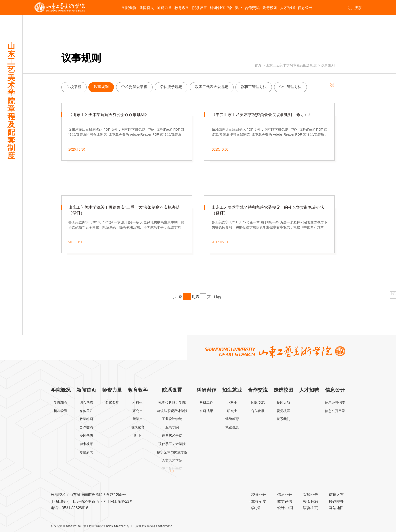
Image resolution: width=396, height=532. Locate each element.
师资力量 (164, 8)
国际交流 (258, 402)
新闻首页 (147, 8)
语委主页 (311, 508)
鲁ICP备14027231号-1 (118, 526)
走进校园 (270, 8)
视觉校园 (283, 411)
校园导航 (283, 402)
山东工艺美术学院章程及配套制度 (291, 65)
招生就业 (235, 8)
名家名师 (112, 402)
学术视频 (86, 444)
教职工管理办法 (254, 87)
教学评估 (285, 501)
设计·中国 (285, 508)
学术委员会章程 (134, 87)
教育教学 (182, 8)
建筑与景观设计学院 (172, 411)
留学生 (138, 419)
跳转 (217, 297)
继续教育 (138, 427)
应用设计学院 (172, 469)
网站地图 (336, 508)
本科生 (138, 402)
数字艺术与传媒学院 (172, 452)
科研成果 (206, 411)
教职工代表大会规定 (212, 87)
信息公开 (305, 8)
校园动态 (86, 436)
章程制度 (259, 501)
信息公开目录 (335, 411)
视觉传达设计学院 (172, 402)
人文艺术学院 (172, 460)
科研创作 (217, 8)
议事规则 (328, 65)
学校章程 (74, 87)
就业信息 (232, 427)
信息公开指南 (335, 402)
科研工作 (206, 402)
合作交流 (252, 8)
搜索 (355, 8)
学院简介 (61, 402)
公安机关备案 (141, 526)
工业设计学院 (172, 419)
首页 (258, 65)
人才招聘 (287, 8)
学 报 (255, 508)
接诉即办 (336, 501)
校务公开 (259, 495)
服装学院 (172, 427)
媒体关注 (86, 411)
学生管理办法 (291, 87)
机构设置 (61, 411)
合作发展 (258, 411)
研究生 (138, 411)
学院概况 (129, 8)
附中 (138, 436)
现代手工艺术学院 (172, 444)
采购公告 (311, 495)
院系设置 (200, 8)
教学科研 (86, 419)
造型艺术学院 (172, 436)
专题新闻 (86, 452)
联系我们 (283, 419)
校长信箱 (311, 501)
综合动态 (86, 402)
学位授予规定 (171, 87)
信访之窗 (336, 495)
